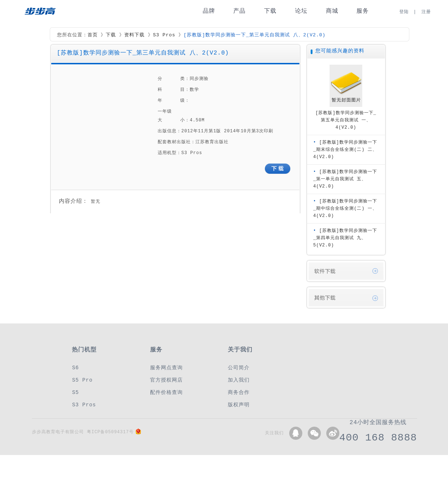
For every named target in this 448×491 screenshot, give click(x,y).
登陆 (404, 12)
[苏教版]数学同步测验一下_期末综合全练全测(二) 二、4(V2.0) (345, 150)
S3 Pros (164, 35)
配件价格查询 (166, 392)
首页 (93, 35)
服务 (363, 11)
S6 (75, 368)
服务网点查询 (166, 368)
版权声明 (239, 405)
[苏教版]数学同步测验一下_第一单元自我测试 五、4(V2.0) (345, 179)
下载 (270, 11)
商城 (332, 11)
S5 (75, 392)
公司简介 (239, 368)
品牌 (209, 11)
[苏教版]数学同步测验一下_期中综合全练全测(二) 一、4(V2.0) (345, 208)
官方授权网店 (166, 380)
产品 (239, 11)
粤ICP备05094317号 (110, 432)
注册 (426, 12)
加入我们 (239, 380)
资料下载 (134, 35)
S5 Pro (82, 380)
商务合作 (239, 392)
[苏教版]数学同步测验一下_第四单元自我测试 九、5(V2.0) (345, 238)
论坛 (301, 11)
